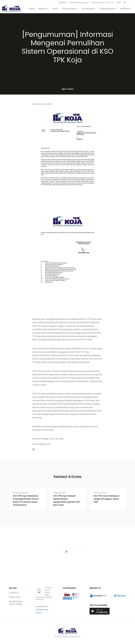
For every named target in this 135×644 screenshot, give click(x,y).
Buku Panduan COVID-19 (103, 3)
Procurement (70, 9)
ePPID (119, 3)
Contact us (14, 593)
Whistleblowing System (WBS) (15, 603)
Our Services (88, 9)
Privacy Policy (15, 597)
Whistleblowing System (79, 3)
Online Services (107, 9)
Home (32, 9)
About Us (43, 9)
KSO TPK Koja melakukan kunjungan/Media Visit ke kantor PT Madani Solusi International (26, 500)
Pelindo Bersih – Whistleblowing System (42, 610)
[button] (125, 3)
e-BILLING (125, 9)
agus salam (67, 89)
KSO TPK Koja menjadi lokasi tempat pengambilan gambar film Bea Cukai (67, 500)
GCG (55, 9)
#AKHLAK (63, 3)
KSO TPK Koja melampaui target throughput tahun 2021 (106, 499)
